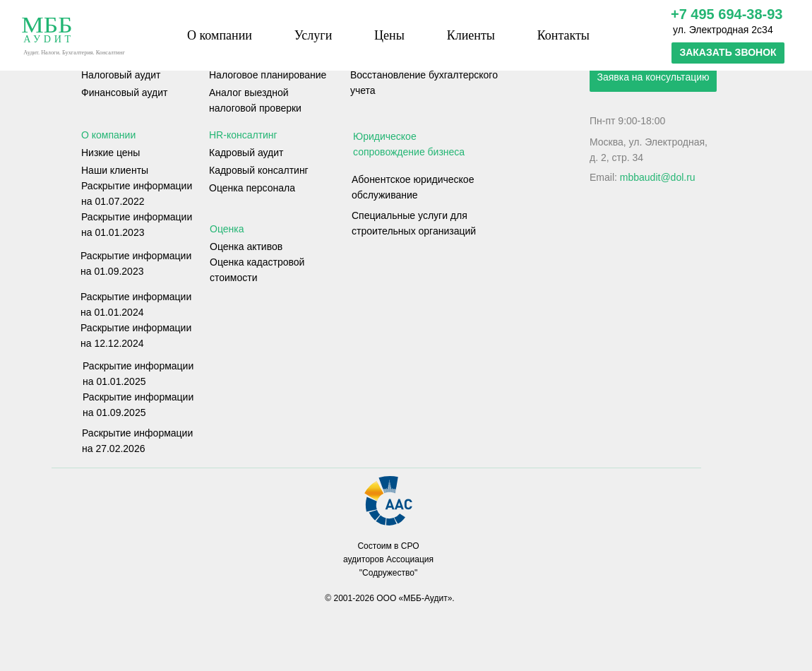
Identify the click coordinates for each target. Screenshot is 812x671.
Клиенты (471, 35)
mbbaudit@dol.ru (658, 177)
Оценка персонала (252, 188)
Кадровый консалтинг (259, 170)
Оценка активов (246, 247)
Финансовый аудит (124, 93)
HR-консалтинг (243, 135)
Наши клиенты (115, 170)
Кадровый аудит (246, 153)
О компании (220, 35)
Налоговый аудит (121, 75)
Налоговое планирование (268, 75)
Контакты (563, 35)
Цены (389, 35)
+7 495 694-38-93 (727, 14)
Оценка (227, 229)
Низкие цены (111, 153)
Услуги (314, 35)
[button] (728, 53)
